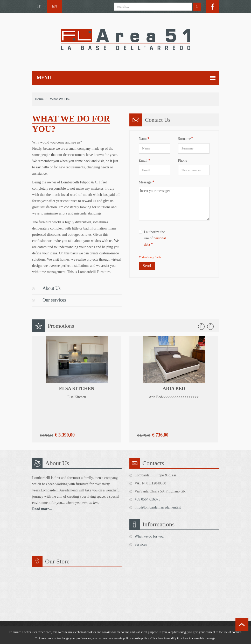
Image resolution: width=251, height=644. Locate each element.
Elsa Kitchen (77, 389)
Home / (41, 99)
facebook (212, 6)
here (186, 638)
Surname (186, 138)
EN (55, 6)
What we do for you (149, 536)
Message (147, 182)
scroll (242, 625)
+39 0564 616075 (147, 499)
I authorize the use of (152, 238)
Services (141, 544)
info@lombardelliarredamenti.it (158, 507)
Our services (54, 300)
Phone (183, 160)
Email (145, 160)
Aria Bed (174, 389)
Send (147, 266)
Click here (157, 638)
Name (144, 138)
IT (39, 6)
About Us (52, 288)
